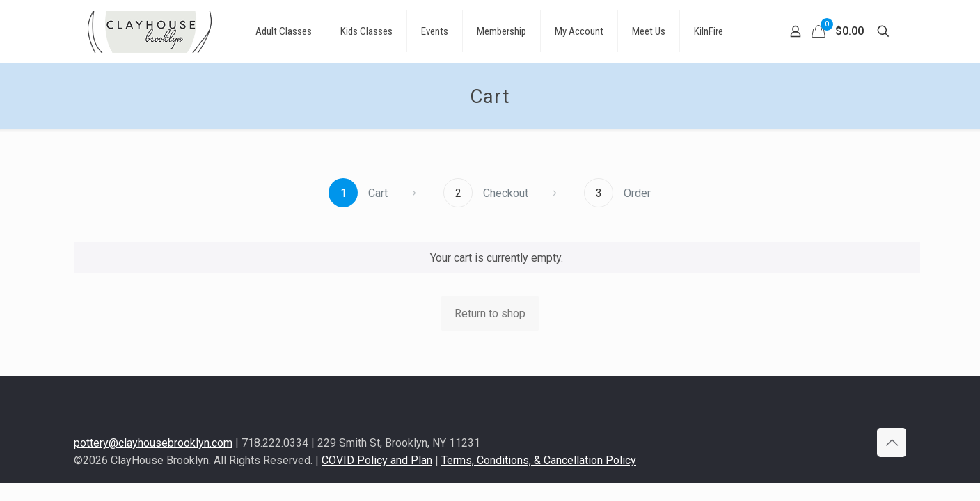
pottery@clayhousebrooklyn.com (153, 443)
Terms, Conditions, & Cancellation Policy (539, 460)
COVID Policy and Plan (377, 460)
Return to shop (490, 313)
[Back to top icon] (892, 443)
